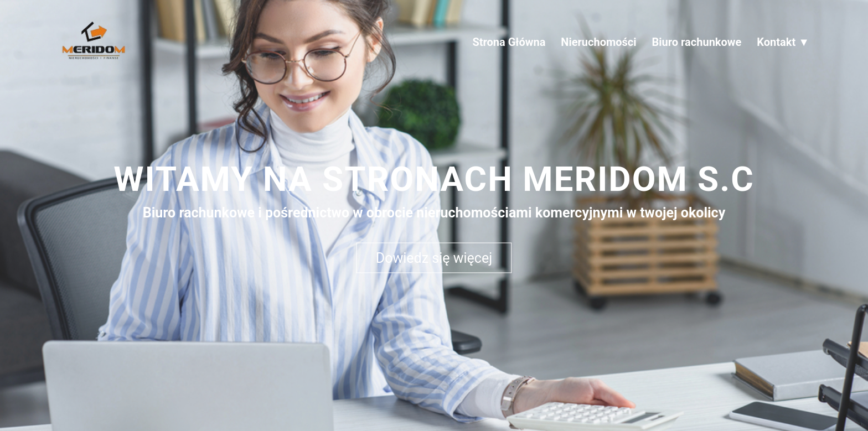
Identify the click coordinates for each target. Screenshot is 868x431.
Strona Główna (509, 42)
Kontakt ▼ (783, 42)
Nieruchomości (598, 42)
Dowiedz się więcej (434, 258)
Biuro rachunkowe (697, 42)
